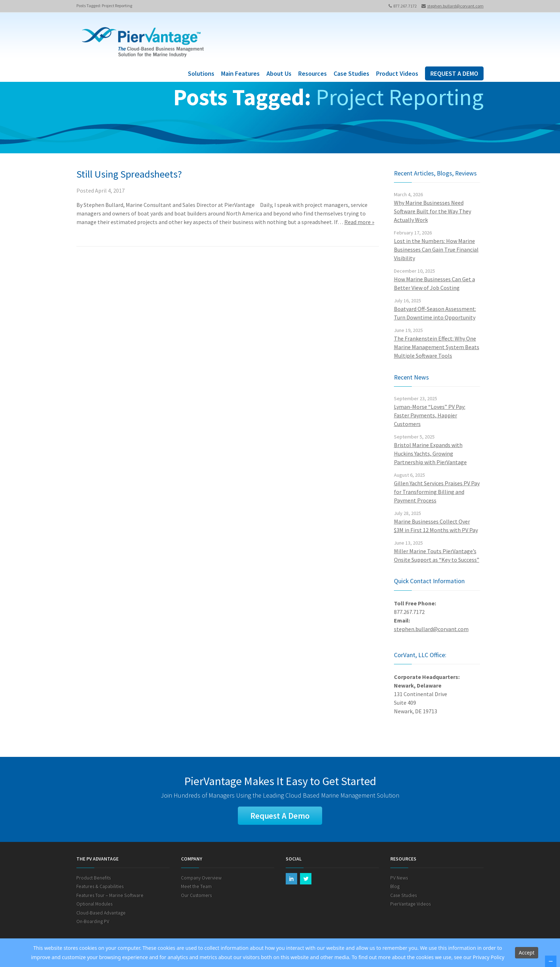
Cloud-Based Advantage (101, 913)
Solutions (201, 73)
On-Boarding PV (93, 922)
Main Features (240, 73)
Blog (395, 887)
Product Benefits (94, 878)
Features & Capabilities (100, 887)
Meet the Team (196, 887)
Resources (312, 73)
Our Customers (196, 896)
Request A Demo (280, 816)
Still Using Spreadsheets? (129, 174)
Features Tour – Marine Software (110, 896)
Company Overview (201, 878)
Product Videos (397, 73)
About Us (279, 73)
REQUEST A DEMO (454, 73)
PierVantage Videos (411, 904)
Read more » (359, 222)
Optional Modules (94, 904)
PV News (399, 878)
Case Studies (351, 73)
